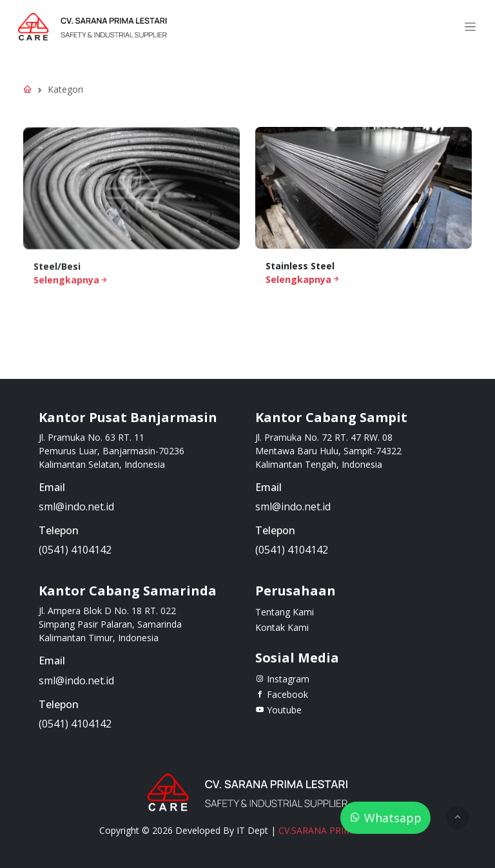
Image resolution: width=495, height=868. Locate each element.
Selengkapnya (71, 282)
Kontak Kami (282, 627)
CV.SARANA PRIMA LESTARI (337, 830)
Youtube (278, 710)
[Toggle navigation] (470, 27)
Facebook (282, 694)
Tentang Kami (285, 612)
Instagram (282, 679)
